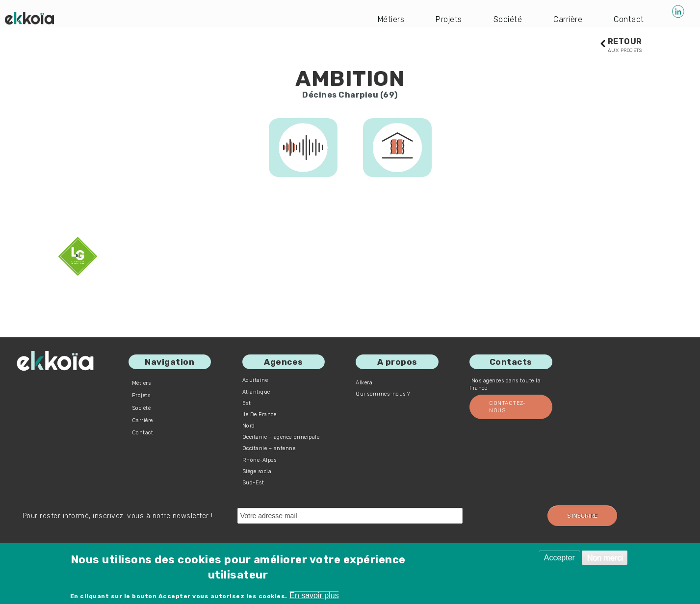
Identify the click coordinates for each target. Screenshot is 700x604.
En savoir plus (314, 595)
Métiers (391, 19)
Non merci (605, 558)
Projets (449, 19)
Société (508, 19)
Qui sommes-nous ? (383, 394)
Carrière (568, 19)
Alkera (364, 383)
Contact (629, 19)
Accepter (559, 558)
